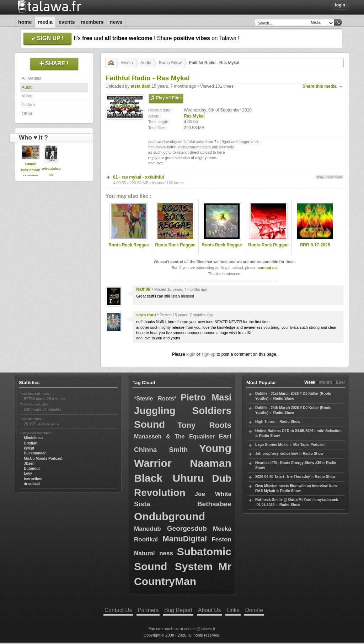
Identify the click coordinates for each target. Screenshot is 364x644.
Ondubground (170, 516)
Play (320, 177)
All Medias (31, 78)
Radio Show (170, 63)
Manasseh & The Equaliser (174, 436)
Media (45, 22)
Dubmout (32, 468)
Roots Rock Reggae (129, 245)
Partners (148, 610)
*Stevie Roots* (155, 399)
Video (27, 96)
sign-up (208, 354)
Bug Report (178, 610)
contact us (267, 268)
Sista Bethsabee (183, 504)
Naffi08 (143, 289)
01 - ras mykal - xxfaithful (138, 177)
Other (27, 114)
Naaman (211, 463)
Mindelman (33, 438)
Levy (28, 473)
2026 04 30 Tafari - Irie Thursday (283, 477)
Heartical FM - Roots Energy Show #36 (288, 463)
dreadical (32, 484)
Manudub (148, 529)
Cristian (31, 443)
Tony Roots (204, 425)
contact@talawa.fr (200, 629)
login (191, 354)
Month (326, 382)
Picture (28, 105)
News (116, 22)
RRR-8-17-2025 (315, 245)
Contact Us (118, 610)
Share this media (320, 86)
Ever (341, 382)
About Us (209, 610)
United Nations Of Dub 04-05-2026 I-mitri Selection (298, 431)
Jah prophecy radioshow (277, 454)
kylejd (29, 448)
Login (340, 5)
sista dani (141, 86)
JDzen (29, 463)
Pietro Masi (206, 397)
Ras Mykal (194, 116)
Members (92, 22)
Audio (27, 87)
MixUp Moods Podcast (43, 459)
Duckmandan (35, 453)
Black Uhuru (169, 478)
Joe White (213, 494)
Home (25, 22)
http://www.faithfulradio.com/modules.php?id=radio (191, 147)
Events (67, 22)
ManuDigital (185, 539)
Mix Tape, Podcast (309, 445)
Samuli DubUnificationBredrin (30, 170)
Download (334, 177)
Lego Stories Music (272, 445)
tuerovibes (33, 479)
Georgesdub (187, 528)
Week (310, 382)
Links (233, 610)
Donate (254, 610)
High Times (265, 422)
